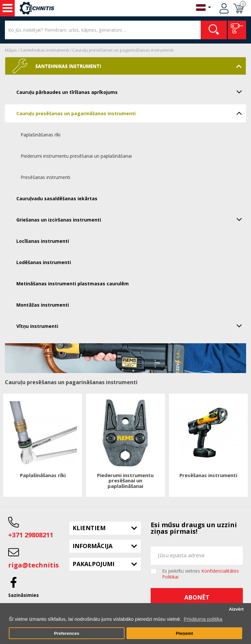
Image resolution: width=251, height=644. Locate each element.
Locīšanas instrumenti (43, 241)
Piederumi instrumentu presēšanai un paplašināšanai (76, 156)
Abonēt (197, 597)
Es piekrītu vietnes (201, 574)
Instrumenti (8, 8)
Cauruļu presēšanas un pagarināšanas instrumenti (123, 50)
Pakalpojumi (93, 564)
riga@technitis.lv (37, 565)
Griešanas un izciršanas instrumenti (131, 219)
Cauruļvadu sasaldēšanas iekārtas (57, 198)
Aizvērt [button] (236, 609)
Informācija (92, 546)
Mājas (11, 50)
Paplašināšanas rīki (41, 135)
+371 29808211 (31, 535)
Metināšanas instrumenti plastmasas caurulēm (73, 284)
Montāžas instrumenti (43, 305)
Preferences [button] (67, 633)
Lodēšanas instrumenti (44, 262)
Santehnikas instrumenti (45, 50)
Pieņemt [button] (184, 633)
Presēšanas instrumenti (45, 177)
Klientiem (89, 528)
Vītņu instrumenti (131, 326)
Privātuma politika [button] (203, 619)
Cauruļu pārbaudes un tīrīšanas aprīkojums (131, 92)
